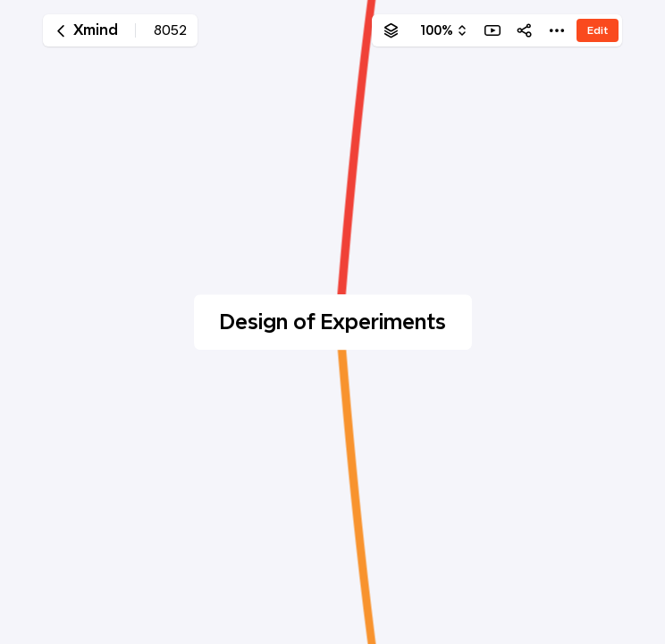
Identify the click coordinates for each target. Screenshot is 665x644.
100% (437, 30)
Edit (598, 30)
